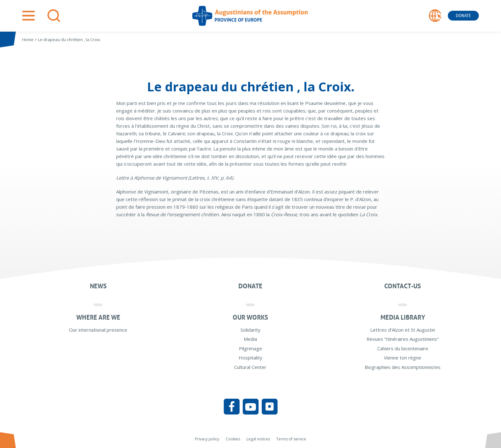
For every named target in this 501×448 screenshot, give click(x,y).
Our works (250, 317)
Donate (463, 16)
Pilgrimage (250, 348)
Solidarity (250, 330)
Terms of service (291, 439)
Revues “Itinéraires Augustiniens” (403, 339)
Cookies (233, 439)
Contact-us (403, 286)
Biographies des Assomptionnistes (403, 367)
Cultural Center (250, 367)
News (98, 286)
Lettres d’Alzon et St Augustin (403, 330)
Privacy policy (207, 439)
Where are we (98, 317)
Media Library (403, 317)
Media (250, 339)
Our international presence (98, 330)
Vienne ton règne (403, 358)
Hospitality (250, 358)
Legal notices (258, 439)
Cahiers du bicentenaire (403, 348)
